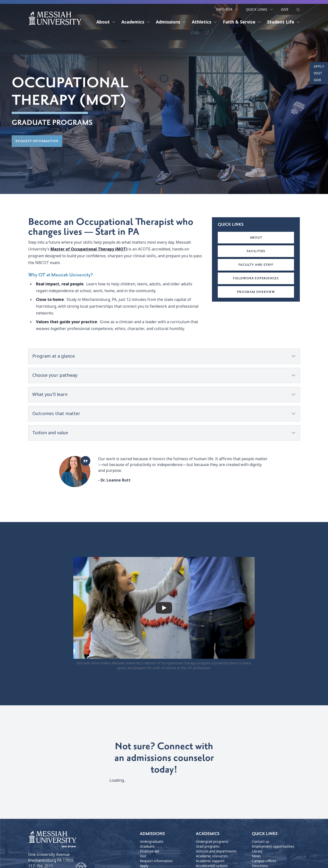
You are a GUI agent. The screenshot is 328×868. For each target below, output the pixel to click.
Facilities (256, 251)
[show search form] (298, 9)
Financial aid (149, 852)
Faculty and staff (256, 265)
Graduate (147, 847)
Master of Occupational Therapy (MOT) (89, 249)
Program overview (256, 292)
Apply (319, 66)
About (106, 22)
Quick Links (260, 9)
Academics (136, 22)
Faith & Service (242, 22)
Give (285, 9)
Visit (318, 73)
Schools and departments (216, 852)
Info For (227, 9)
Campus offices (264, 861)
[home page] (55, 18)
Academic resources (212, 856)
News (256, 856)
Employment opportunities (273, 847)
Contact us (261, 842)
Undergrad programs (212, 842)
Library (257, 852)
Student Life (284, 22)
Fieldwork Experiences (256, 278)
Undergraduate (152, 842)
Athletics (204, 22)
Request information (37, 141)
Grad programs (208, 847)
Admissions (171, 22)
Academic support (210, 861)
